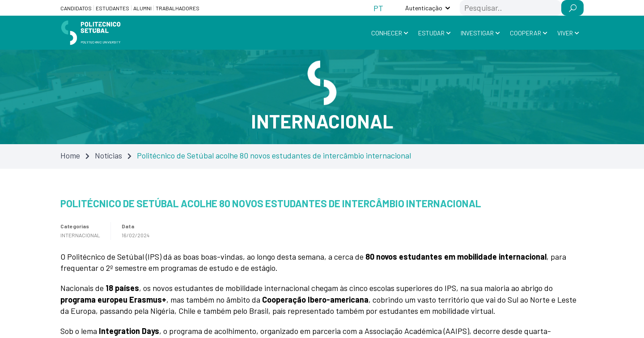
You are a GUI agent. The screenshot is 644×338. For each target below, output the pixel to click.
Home (70, 155)
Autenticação (424, 8)
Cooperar (525, 33)
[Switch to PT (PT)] (378, 8)
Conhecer (387, 33)
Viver (565, 33)
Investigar (477, 33)
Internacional (80, 235)
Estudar (431, 33)
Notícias (108, 155)
